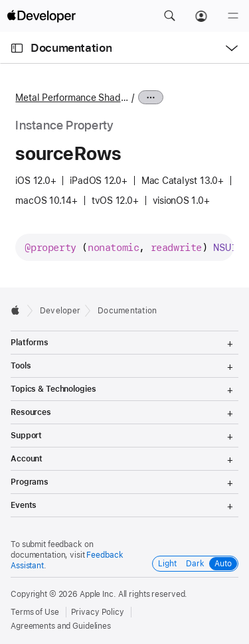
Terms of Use (35, 612)
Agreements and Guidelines (61, 626)
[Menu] (233, 16)
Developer (60, 311)
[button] (169, 16)
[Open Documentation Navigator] (17, 48)
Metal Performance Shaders (72, 98)
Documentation (71, 48)
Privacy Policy (98, 612)
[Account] (201, 16)
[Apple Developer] (41, 16)
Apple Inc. (98, 594)
